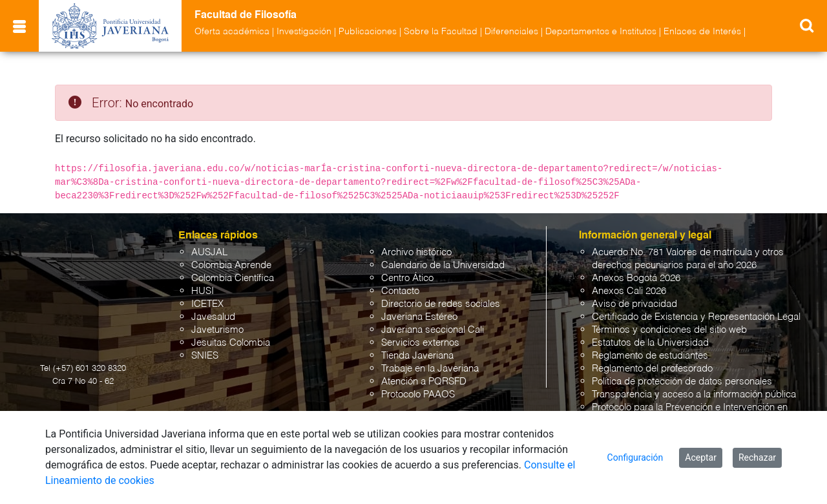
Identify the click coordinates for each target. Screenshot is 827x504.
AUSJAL (209, 252)
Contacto (400, 291)
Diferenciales (511, 32)
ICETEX (207, 304)
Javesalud (213, 317)
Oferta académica (232, 32)
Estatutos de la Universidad (650, 343)
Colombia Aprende (231, 265)
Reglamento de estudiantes (650, 356)
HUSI (203, 291)
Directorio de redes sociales (441, 304)
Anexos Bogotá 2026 (636, 278)
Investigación (304, 32)
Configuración (635, 457)
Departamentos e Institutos (601, 32)
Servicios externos (420, 343)
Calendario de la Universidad (443, 265)
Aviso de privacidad (634, 304)
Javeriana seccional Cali (433, 330)
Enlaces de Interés (702, 32)
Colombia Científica (233, 278)
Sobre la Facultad (441, 32)
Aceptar (701, 457)
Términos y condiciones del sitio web (669, 330)
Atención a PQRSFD (424, 382)
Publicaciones (368, 32)
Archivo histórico (416, 252)
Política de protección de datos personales (682, 382)
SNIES (205, 356)
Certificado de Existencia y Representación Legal (696, 317)
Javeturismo (217, 330)
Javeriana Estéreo (419, 317)
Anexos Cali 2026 (629, 291)
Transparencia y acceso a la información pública (694, 394)
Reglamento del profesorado (652, 369)
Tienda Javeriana (417, 356)
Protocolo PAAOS (418, 394)
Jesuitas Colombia (231, 343)
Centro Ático (407, 278)
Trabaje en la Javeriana (430, 369)
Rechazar (757, 457)
